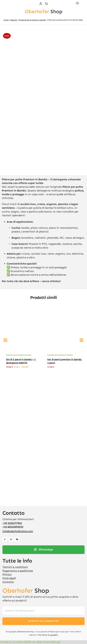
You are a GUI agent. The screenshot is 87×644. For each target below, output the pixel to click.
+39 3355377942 (12, 523)
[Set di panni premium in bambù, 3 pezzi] (64, 310)
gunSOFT (54, 635)
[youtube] (17, 539)
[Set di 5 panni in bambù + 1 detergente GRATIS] (23, 310)
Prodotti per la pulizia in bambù (19, 355)
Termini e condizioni (15, 567)
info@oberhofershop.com (18, 531)
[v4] (6, 2)
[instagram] (11, 539)
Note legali (9, 578)
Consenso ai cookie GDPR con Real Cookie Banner (30, 642)
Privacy (7, 574)
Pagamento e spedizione (18, 571)
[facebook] (5, 539)
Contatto (8, 582)
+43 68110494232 (13, 527)
